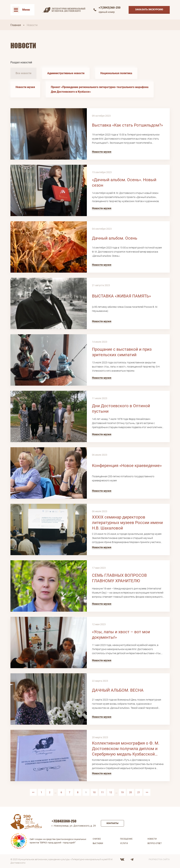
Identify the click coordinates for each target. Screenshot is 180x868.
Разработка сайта (159, 859)
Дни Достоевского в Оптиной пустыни (121, 409)
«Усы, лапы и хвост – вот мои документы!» (121, 635)
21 (139, 792)
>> (147, 792)
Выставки (98, 843)
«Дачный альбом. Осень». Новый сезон (124, 183)
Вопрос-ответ (155, 843)
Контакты (112, 823)
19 (122, 792)
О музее (97, 839)
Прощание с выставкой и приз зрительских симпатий (122, 352)
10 (94, 792)
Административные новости (66, 73)
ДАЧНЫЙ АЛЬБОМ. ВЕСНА (118, 690)
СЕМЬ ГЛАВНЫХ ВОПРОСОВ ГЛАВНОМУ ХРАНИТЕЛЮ (119, 578)
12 (111, 792)
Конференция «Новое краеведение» (127, 466)
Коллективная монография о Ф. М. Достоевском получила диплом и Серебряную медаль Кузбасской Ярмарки (126, 749)
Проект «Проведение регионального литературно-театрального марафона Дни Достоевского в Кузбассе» (100, 89)
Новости (152, 839)
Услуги (124, 843)
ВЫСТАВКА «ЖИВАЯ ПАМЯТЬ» (121, 296)
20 (131, 792)
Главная (16, 25)
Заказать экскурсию (149, 9)
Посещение (126, 839)
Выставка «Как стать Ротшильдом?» (127, 125)
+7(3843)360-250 (110, 8)
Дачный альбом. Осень (115, 238)
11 (102, 792)
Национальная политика (116, 73)
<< (33, 792)
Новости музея (25, 87)
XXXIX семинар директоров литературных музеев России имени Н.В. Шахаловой (127, 523)
